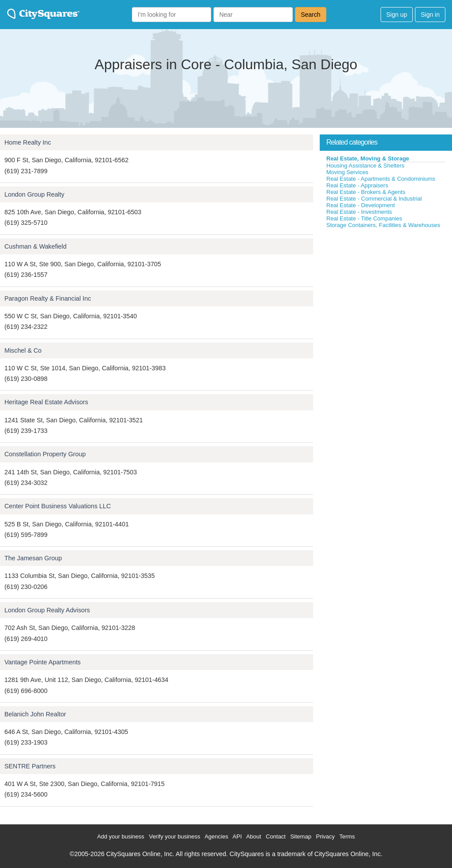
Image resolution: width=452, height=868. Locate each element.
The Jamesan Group (33, 558)
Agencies (216, 836)
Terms (347, 836)
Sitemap (301, 836)
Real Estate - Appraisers (357, 185)
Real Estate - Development (360, 205)
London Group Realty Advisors (47, 610)
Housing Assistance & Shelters (365, 166)
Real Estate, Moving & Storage (368, 158)
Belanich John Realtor (35, 714)
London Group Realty (34, 194)
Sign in (430, 15)
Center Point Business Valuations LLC (58, 506)
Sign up (397, 15)
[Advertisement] (386, 295)
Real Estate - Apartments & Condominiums (381, 179)
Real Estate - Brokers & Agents (366, 192)
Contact (276, 836)
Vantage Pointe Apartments (43, 662)
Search (310, 15)
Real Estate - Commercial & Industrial (374, 199)
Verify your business (175, 836)
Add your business (121, 836)
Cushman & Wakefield (35, 246)
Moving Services (347, 172)
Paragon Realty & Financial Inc (48, 298)
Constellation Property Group (45, 454)
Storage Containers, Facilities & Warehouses (383, 225)
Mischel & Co (23, 350)
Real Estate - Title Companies (364, 218)
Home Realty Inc (28, 142)
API (237, 836)
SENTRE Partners (30, 766)
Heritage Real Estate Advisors (46, 402)
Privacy (325, 836)
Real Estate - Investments (359, 212)
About (254, 836)
